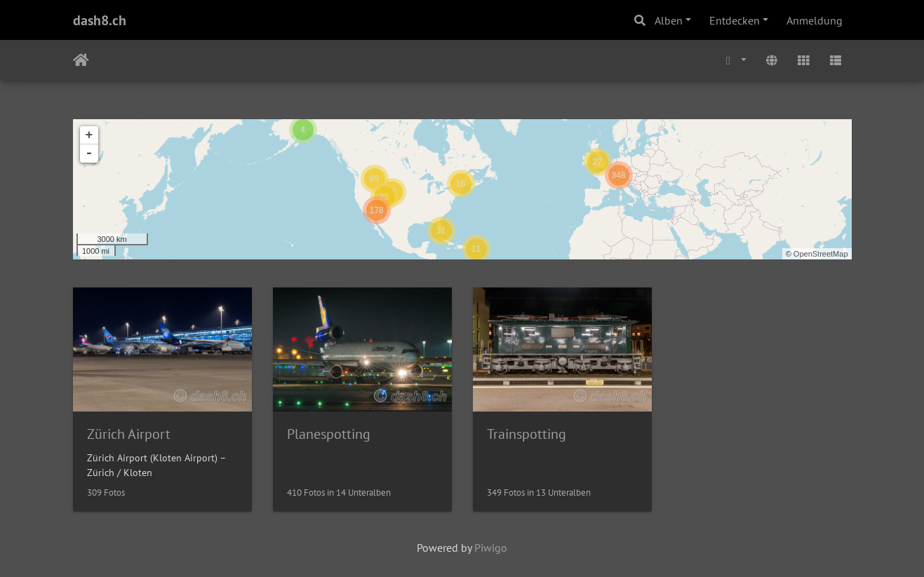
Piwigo (491, 548)
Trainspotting (527, 434)
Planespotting (329, 434)
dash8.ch (100, 20)
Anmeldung (815, 20)
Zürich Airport (129, 434)
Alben (669, 20)
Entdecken (735, 20)
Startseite (81, 60)
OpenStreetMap (821, 254)
